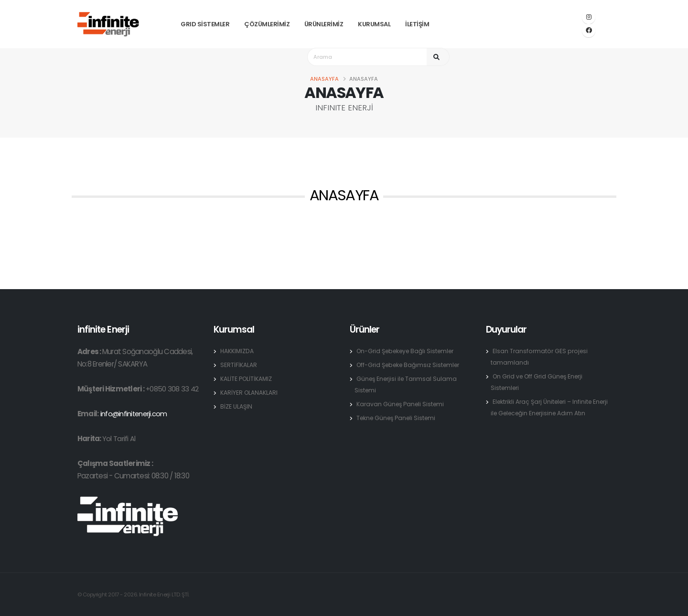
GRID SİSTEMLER (205, 24)
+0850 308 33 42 (172, 389)
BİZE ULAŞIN (236, 406)
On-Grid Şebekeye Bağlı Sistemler (409, 351)
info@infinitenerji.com (134, 414)
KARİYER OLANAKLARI (249, 393)
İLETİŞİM (417, 24)
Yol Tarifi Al (119, 438)
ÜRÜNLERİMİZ (324, 24)
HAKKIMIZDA (237, 351)
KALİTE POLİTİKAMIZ (247, 379)
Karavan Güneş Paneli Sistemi (402, 404)
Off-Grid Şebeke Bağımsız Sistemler (411, 365)
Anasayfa (324, 79)
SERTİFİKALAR (239, 365)
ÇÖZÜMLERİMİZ (267, 24)
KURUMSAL (374, 24)
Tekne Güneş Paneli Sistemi (398, 418)
